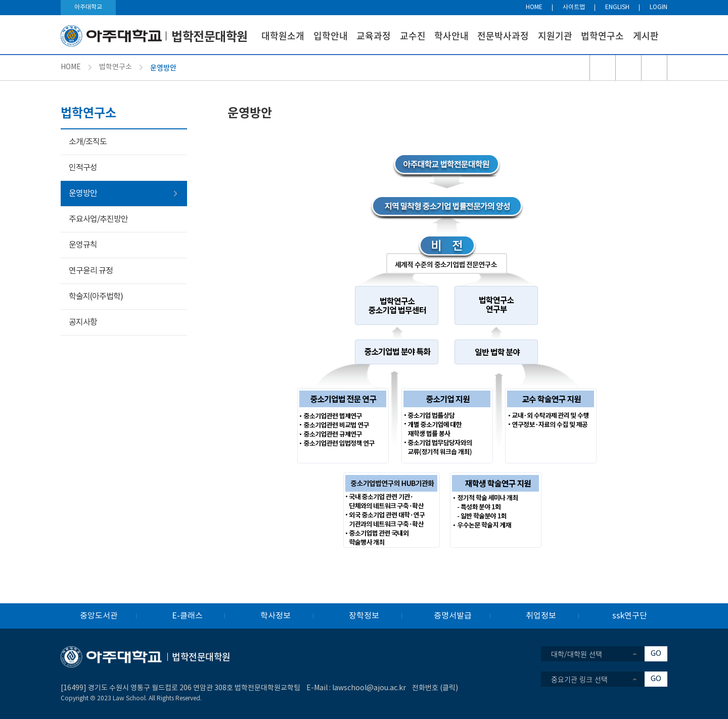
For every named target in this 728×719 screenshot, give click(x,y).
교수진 (413, 36)
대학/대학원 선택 (577, 654)
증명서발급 (453, 616)
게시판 (646, 36)
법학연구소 (602, 36)
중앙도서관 (99, 616)
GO (656, 654)
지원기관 (555, 36)
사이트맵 (574, 7)
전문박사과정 (503, 36)
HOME (534, 7)
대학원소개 (283, 36)
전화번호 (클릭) (435, 688)
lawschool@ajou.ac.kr (369, 688)
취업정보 (541, 616)
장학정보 (364, 616)
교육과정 (374, 36)
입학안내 (331, 36)
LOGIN (658, 7)
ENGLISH (617, 7)
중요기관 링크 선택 (579, 679)
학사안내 (451, 36)
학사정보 (276, 616)
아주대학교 (88, 7)
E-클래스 (187, 616)
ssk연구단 (630, 616)
